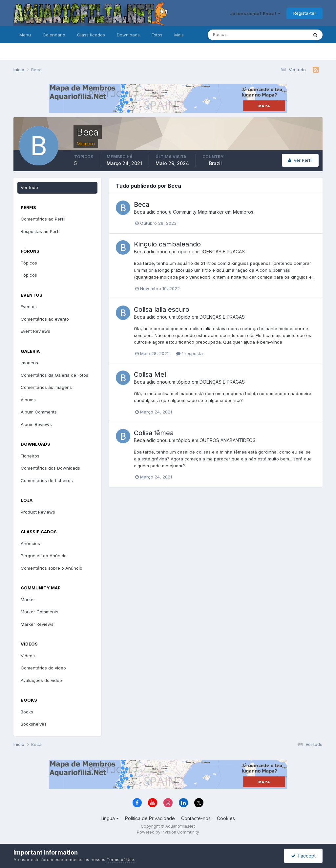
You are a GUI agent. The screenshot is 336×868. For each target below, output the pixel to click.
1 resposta (189, 353)
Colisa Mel (150, 374)
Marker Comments (40, 612)
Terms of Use (120, 859)
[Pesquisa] (237, 35)
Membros (243, 212)
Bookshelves (34, 724)
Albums (28, 400)
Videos (28, 656)
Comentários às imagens (46, 387)
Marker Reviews (37, 624)
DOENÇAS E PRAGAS (222, 252)
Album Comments (39, 412)
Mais (179, 35)
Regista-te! (304, 13)
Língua (110, 818)
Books (27, 712)
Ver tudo (29, 187)
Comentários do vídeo (43, 668)
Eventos (29, 307)
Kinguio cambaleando (167, 244)
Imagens (29, 363)
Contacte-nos (196, 818)
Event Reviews (35, 331)
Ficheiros (30, 456)
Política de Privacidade (150, 818)
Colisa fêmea (154, 433)
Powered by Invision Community (168, 832)
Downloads (128, 35)
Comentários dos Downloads (50, 468)
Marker (28, 600)
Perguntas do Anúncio (44, 556)
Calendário (54, 35)
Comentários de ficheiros (47, 480)
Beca (142, 204)
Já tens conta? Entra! (255, 13)
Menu (25, 35)
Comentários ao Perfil (43, 219)
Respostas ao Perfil (41, 231)
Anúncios (30, 543)
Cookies (226, 818)
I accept (303, 856)
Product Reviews (38, 512)
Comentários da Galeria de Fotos (54, 375)
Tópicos (29, 263)
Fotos (157, 35)
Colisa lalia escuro (162, 309)
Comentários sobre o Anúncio (52, 568)
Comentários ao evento (45, 319)
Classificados (91, 35)
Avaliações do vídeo (41, 680)
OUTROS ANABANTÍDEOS (228, 440)
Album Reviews (36, 424)
